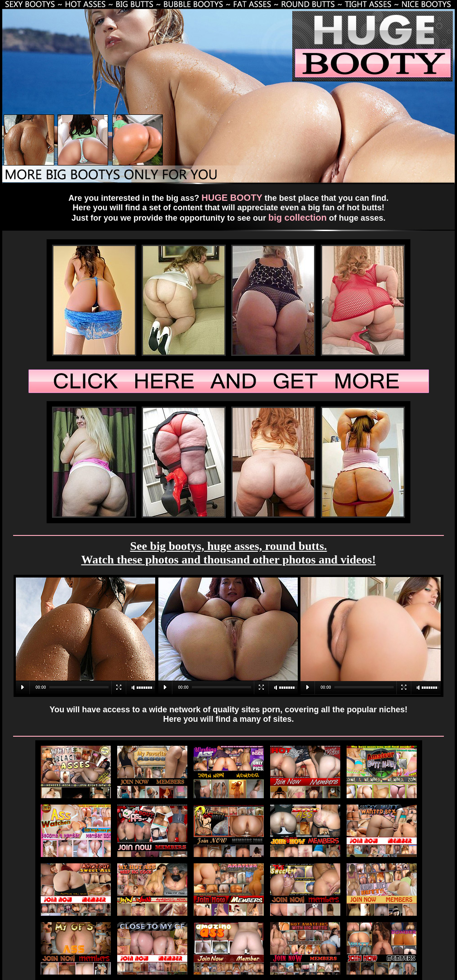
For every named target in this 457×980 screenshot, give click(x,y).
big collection (298, 218)
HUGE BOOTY (232, 198)
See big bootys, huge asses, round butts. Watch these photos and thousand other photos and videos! (228, 553)
